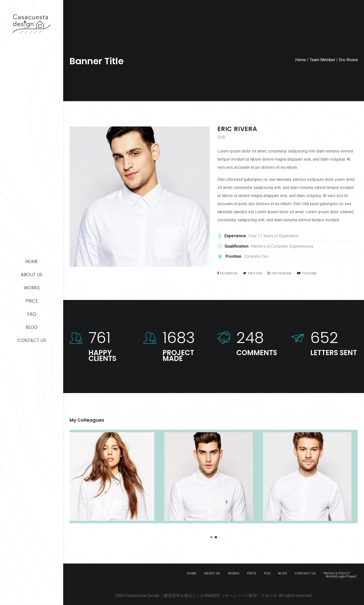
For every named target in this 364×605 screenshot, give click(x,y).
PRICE (32, 301)
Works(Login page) (341, 576)
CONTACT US (32, 340)
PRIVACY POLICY (337, 573)
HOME (32, 261)
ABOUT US (32, 275)
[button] (211, 537)
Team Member (322, 60)
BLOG (32, 327)
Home (301, 60)
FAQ (32, 314)
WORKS (32, 288)
